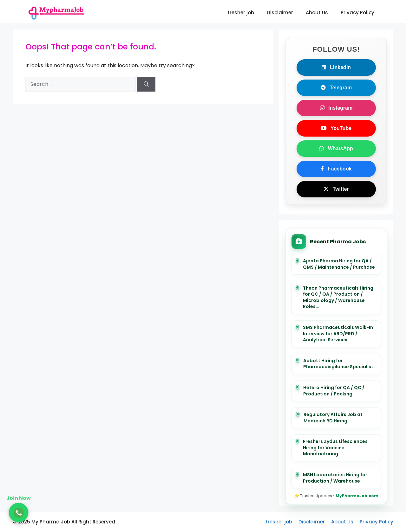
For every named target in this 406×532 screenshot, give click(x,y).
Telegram (336, 88)
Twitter (336, 189)
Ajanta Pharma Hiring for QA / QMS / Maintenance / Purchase (339, 264)
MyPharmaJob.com (357, 496)
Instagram (336, 108)
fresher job (241, 13)
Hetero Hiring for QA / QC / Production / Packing (334, 391)
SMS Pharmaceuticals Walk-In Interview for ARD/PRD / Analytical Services (338, 334)
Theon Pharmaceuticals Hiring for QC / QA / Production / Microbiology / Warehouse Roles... (338, 298)
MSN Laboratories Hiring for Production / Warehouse (335, 478)
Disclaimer (280, 13)
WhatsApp (336, 148)
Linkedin (336, 67)
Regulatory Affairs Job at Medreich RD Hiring (333, 418)
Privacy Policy (357, 13)
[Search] (146, 84)
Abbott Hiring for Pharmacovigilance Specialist (338, 364)
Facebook (336, 169)
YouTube (336, 128)
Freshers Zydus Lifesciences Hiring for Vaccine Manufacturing (335, 448)
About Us (317, 13)
